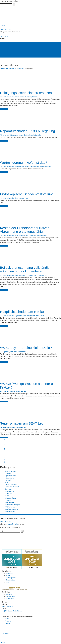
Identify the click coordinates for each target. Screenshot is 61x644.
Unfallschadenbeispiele (18, 352)
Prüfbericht (33, 236)
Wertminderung (45, 167)
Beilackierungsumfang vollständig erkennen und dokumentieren (25, 269)
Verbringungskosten (11, 509)
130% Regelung (12, 135)
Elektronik (8, 480)
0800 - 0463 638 (6, 30)
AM (1, 427)
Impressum (10, 599)
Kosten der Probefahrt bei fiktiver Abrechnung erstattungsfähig (24, 230)
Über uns (8, 54)
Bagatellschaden (20, 275)
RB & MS (3, 97)
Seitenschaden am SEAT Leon (23, 423)
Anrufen (3, 643)
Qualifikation (9, 52)
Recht (28, 135)
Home (7, 619)
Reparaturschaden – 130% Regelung (27, 131)
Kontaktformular (12, 524)
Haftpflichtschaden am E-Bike (22, 312)
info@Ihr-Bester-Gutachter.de (10, 32)
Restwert (8, 500)
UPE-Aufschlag (10, 507)
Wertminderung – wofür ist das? (24, 163)
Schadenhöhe (36, 135)
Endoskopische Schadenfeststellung (27, 194)
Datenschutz (10, 596)
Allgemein (10, 97)
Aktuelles (8, 43)
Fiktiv (16, 198)
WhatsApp (5, 633)
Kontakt (7, 56)
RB (1, 352)
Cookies (9, 594)
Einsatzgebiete (10, 47)
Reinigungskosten (31, 97)
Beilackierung (32, 275)
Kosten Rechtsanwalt (12, 487)
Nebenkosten (19, 97)
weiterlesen (4, 109)
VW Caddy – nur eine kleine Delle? (26, 348)
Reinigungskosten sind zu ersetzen (26, 93)
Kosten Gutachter (33, 316)
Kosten (7, 45)
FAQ (6, 50)
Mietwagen (8, 489)
